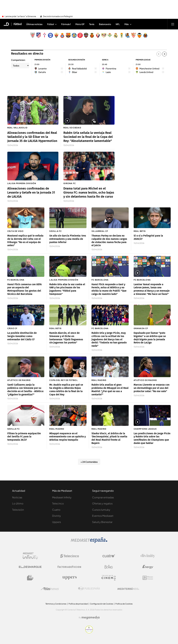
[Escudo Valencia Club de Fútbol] (139, 35)
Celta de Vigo (16, 231)
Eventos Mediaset (103, 516)
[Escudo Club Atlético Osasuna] (98, 35)
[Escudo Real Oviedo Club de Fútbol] (122, 35)
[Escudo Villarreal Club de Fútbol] (145, 35)
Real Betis (140, 231)
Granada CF (141, 328)
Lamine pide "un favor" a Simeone (20, 16)
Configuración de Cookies (102, 604)
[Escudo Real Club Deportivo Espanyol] (62, 35)
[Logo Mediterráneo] (128, 589)
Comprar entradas (103, 497)
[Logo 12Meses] (148, 578)
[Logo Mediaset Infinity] (30, 556)
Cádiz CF (12, 328)
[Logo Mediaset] (89, 542)
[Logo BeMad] (30, 578)
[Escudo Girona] (80, 35)
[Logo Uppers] (69, 578)
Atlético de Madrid (19, 380)
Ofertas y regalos (102, 503)
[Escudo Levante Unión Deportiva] (86, 35)
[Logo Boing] (109, 567)
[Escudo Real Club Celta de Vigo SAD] (45, 35)
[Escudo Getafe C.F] (74, 35)
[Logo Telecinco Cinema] (109, 578)
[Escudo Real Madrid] (116, 35)
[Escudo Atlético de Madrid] (39, 35)
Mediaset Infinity (62, 497)
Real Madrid (99, 380)
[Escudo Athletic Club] (33, 35)
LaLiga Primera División (22, 183)
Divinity (57, 516)
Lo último (18, 503)
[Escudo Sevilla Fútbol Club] (133, 35)
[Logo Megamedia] (91, 618)
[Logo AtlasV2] (50, 589)
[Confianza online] (89, 632)
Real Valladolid (17, 128)
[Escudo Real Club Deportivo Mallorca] (92, 35)
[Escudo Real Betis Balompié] (110, 35)
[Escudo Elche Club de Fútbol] (56, 35)
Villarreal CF (100, 231)
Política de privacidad (78, 604)
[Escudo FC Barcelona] (68, 35)
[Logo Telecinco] (69, 556)
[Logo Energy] (148, 567)
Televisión (18, 510)
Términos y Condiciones (56, 604)
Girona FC (70, 183)
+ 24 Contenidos (89, 462)
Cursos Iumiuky (101, 510)
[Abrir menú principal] (173, 24)
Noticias (17, 497)
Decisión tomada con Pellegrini (58, 16)
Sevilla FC (56, 231)
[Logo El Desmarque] (30, 567)
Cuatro (56, 510)
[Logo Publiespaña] (89, 589)
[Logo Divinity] (148, 556)
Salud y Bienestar (102, 522)
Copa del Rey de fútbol (63, 380)
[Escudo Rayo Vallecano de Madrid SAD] (104, 35)
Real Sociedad (72, 128)
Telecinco (58, 503)
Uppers (57, 522)
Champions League (145, 429)
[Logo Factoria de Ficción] (69, 567)
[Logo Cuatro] (109, 556)
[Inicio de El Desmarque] (6, 24)
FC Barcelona (16, 280)
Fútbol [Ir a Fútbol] (18, 24)
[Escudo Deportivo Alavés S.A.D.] (50, 35)
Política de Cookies (124, 604)
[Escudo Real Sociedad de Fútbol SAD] (128, 35)
